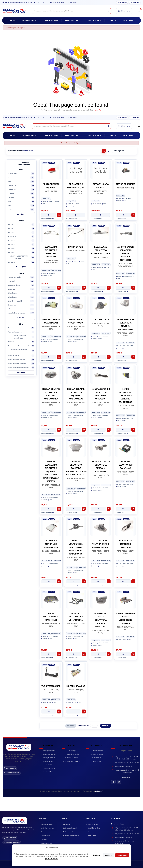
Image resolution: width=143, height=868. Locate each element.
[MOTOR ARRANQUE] (126, 170)
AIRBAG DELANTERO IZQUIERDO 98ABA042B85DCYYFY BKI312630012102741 (76, 468)
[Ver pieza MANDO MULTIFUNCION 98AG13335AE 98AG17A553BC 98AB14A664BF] (73, 581)
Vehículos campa (51, 20)
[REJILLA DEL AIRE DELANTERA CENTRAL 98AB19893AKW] (126, 305)
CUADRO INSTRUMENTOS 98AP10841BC (51, 617)
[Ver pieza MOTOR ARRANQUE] (123, 215)
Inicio (12, 20)
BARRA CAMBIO (76, 247)
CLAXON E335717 (101, 320)
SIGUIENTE (106, 726)
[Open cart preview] (139, 11)
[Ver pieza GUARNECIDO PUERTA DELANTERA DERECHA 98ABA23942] (98, 654)
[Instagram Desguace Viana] (122, 2)
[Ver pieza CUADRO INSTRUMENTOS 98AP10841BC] (49, 654)
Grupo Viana (128, 20)
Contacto (112, 20)
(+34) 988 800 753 (59, 2)
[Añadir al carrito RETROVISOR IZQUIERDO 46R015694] (133, 581)
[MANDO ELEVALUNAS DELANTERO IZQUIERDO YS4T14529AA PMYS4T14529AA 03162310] (51, 447)
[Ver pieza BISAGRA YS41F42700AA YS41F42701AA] (73, 654)
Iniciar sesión (97, 761)
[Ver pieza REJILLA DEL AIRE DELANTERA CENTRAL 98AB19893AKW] (123, 357)
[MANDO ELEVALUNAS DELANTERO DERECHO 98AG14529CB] (126, 375)
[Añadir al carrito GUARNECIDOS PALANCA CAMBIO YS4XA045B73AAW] (109, 581)
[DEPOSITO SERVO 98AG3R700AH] (51, 305)
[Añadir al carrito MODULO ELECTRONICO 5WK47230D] (133, 509)
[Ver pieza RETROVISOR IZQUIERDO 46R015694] (123, 581)
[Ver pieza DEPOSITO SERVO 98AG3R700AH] (49, 357)
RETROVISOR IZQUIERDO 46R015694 (126, 544)
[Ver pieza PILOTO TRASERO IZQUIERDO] (49, 215)
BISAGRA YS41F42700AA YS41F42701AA (76, 617)
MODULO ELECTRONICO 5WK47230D (125, 465)
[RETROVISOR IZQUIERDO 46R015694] (126, 526)
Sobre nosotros (94, 20)
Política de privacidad (73, 754)
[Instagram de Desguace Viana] (119, 782)
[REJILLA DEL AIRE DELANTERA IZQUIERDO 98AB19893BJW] (76, 375)
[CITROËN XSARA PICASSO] (101, 170)
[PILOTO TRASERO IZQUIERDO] (51, 170)
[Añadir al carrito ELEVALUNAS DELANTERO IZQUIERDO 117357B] (109, 288)
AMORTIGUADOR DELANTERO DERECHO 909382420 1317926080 (125, 253)
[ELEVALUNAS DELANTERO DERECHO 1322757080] (51, 233)
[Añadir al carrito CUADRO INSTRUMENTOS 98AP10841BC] (59, 654)
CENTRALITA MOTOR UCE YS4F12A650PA (51, 544)
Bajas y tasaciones (49, 758)
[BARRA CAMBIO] (76, 233)
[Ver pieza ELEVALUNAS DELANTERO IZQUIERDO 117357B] (98, 288)
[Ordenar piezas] (124, 151)
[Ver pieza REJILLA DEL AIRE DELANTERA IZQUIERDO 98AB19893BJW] (73, 430)
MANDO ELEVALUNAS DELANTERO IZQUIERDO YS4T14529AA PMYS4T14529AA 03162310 (51, 471)
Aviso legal (73, 751)
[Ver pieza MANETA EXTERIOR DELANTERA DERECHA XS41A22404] (98, 509)
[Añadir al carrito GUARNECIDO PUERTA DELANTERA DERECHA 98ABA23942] (109, 654)
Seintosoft (99, 791)
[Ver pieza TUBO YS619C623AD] (49, 711)
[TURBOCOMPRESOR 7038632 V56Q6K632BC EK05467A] (126, 599)
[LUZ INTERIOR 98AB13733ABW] (76, 305)
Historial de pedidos (97, 754)
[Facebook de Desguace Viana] (113, 782)
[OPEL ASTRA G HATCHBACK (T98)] (76, 170)
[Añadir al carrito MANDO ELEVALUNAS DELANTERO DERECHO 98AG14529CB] (133, 430)
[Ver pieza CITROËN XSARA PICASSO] (100, 215)
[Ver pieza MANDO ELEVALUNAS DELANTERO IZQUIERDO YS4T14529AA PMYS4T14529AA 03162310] (49, 509)
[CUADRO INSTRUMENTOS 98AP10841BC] (51, 599)
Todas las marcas (49, 768)
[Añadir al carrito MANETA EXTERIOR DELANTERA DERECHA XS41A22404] (109, 509)
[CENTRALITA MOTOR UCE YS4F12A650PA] (51, 526)
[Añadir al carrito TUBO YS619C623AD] (59, 711)
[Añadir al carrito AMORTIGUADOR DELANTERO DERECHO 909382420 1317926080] (133, 288)
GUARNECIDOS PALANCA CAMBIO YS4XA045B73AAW (101, 544)
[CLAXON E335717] (101, 305)
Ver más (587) (21, 372)
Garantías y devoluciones (72, 761)
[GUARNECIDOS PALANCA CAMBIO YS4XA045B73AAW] (101, 526)
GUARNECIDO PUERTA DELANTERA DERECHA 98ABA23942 (101, 620)
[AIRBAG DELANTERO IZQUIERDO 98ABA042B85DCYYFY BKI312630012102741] (76, 447)
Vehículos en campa (49, 754)
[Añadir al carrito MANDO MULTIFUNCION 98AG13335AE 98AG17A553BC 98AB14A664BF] (84, 581)
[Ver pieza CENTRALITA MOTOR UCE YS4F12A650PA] (49, 581)
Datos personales (97, 751)
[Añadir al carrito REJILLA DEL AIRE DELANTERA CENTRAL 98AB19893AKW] (133, 357)
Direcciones (97, 758)
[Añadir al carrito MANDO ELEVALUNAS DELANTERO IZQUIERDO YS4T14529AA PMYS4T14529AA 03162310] (59, 509)
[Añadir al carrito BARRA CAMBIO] (84, 288)
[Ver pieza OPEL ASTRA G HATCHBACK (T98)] (75, 215)
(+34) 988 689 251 (72, 2)
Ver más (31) (21, 214)
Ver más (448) (21, 267)
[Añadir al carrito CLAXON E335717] (109, 357)
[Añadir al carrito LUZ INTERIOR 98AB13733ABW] (84, 357)
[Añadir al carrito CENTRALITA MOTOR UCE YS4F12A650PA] (59, 581)
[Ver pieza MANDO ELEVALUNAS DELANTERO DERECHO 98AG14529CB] (123, 430)
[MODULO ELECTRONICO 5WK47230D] (126, 447)
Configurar (109, 855)
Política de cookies (73, 758)
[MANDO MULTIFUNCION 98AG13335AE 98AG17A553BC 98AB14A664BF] (76, 526)
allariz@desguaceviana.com (123, 766)
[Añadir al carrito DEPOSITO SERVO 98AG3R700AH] (59, 357)
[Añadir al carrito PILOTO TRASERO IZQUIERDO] (59, 215)
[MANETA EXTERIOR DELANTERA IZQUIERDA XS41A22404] (101, 375)
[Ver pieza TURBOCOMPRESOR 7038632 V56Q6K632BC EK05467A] (123, 654)
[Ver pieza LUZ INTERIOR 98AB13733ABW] (73, 357)
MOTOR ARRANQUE (126, 184)
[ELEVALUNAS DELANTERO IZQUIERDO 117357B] (101, 233)
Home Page (98, 110)
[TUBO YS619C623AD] (51, 672)
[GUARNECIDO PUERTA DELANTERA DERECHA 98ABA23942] (101, 599)
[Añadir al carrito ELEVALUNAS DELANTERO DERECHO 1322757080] (59, 288)
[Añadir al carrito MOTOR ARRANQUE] (133, 215)
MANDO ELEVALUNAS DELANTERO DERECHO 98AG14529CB (126, 396)
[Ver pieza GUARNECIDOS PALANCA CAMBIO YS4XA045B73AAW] (98, 581)
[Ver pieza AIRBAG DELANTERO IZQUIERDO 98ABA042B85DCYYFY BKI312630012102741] (73, 509)
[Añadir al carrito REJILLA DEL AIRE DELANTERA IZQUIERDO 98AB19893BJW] (84, 430)
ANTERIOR (71, 726)
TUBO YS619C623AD (51, 686)
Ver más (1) (21, 318)
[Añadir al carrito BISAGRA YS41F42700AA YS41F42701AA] (84, 654)
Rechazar (97, 855)
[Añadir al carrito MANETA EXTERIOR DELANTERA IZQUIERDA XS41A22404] (109, 430)
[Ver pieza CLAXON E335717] (98, 357)
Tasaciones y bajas (73, 20)
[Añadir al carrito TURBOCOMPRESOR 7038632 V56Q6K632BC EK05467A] (133, 654)
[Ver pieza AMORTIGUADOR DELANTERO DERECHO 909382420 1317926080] (123, 288)
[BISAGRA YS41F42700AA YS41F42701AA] (76, 599)
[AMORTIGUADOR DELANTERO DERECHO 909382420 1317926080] (126, 233)
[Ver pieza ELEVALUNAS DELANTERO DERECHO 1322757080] (49, 288)
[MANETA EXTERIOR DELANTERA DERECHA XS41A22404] (101, 447)
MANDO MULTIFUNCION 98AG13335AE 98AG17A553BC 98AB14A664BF (76, 547)
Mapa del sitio (49, 772)
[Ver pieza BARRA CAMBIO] (73, 288)
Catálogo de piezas (29, 20)
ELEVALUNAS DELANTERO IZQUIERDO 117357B (101, 250)
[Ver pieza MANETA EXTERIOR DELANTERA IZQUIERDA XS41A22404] (98, 430)
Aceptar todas (122, 855)
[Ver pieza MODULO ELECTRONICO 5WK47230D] (123, 509)
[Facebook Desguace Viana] (135, 2)
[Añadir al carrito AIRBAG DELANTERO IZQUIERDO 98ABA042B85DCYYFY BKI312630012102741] (84, 509)
